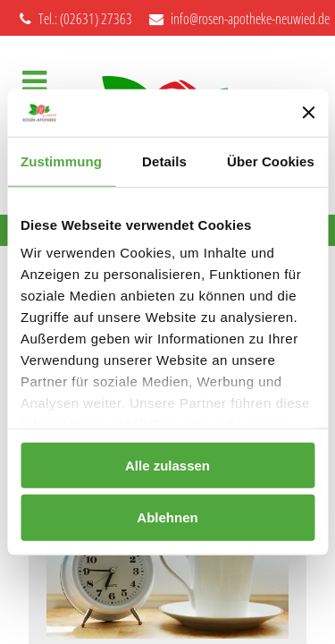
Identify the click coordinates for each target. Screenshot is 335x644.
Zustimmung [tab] (61, 161)
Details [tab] (164, 161)
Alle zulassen (167, 465)
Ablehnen (167, 517)
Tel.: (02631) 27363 (76, 19)
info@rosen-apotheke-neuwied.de (239, 19)
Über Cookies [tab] (271, 161)
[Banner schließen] (308, 113)
